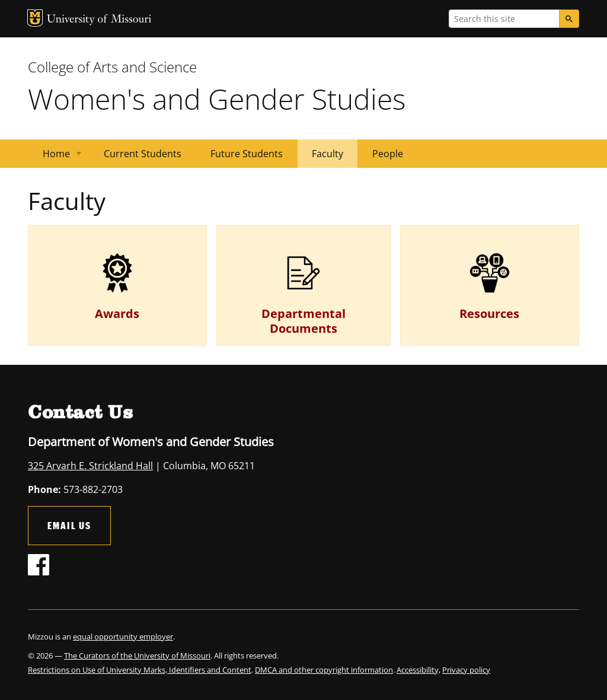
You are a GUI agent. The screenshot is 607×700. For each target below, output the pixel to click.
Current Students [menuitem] (143, 154)
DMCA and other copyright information (324, 670)
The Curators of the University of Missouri (137, 656)
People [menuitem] (388, 154)
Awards (117, 314)
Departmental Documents (303, 321)
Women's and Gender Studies (217, 99)
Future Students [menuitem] (247, 154)
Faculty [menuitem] (328, 154)
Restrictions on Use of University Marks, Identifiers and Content (140, 670)
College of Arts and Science (112, 67)
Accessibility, (418, 670)
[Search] (569, 19)
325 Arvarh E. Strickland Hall (90, 466)
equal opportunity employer (123, 637)
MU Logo (35, 18)
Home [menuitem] (55, 157)
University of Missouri (99, 20)
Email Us (69, 525)
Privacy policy (466, 670)
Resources (489, 314)
